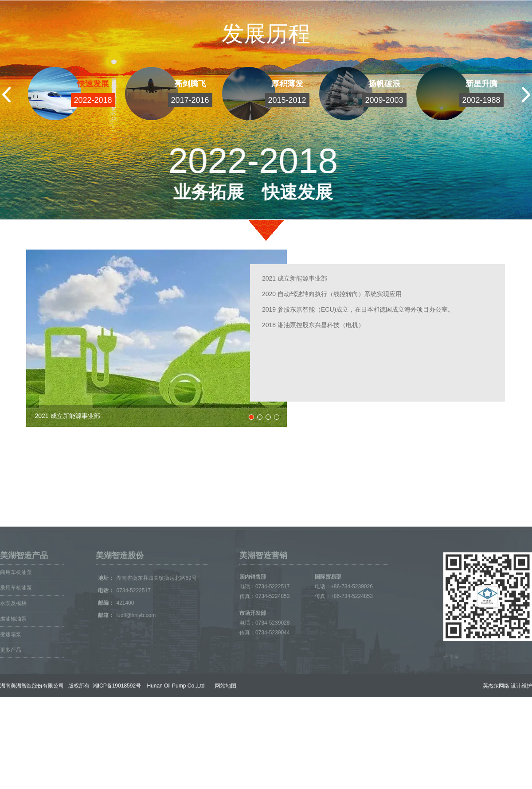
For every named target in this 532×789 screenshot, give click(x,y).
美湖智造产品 (24, 605)
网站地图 (223, 735)
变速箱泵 (11, 684)
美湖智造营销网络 (36, 493)
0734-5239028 (272, 672)
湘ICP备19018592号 (116, 735)
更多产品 (11, 699)
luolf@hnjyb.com (136, 664)
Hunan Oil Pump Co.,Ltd (173, 735)
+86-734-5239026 (352, 636)
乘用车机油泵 (16, 637)
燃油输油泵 (13, 668)
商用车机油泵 (16, 621)
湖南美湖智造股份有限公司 (32, 735)
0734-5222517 (139, 640)
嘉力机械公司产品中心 (250, 493)
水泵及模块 (13, 652)
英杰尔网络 (496, 735)
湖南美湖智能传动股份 (139, 493)
